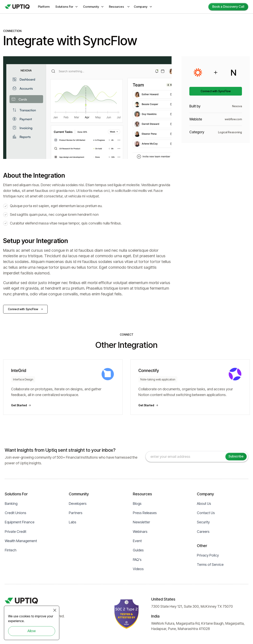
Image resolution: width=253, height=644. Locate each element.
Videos (138, 569)
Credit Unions (16, 513)
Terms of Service (210, 565)
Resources (116, 7)
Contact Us (206, 513)
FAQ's (137, 560)
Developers (78, 504)
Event (137, 541)
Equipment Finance (20, 522)
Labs (73, 522)
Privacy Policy (208, 555)
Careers (203, 532)
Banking (11, 504)
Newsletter (141, 522)
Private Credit (16, 532)
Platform (44, 7)
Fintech (11, 550)
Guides (138, 550)
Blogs (137, 504)
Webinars (140, 532)
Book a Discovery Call (228, 7)
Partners (76, 513)
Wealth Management (21, 541)
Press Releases (145, 513)
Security (203, 522)
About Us (204, 504)
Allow (32, 631)
